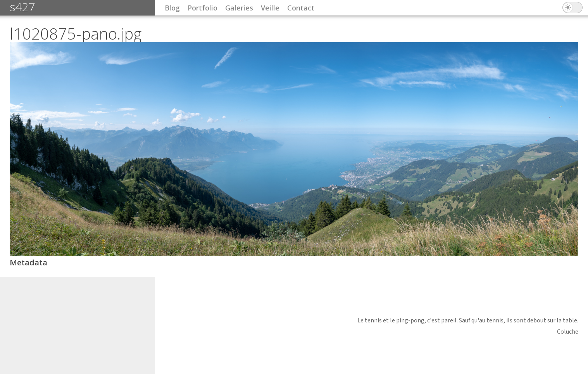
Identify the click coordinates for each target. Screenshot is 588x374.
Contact (301, 8)
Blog (172, 8)
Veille (270, 8)
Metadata (28, 262)
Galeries (239, 8)
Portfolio (203, 8)
